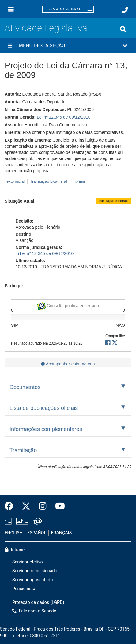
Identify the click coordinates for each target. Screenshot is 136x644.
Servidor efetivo (28, 562)
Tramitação (23, 450)
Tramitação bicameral (49, 181)
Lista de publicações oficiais (44, 408)
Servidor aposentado (32, 580)
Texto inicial (15, 181)
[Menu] (11, 9)
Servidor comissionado (35, 571)
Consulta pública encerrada (68, 305)
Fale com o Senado (34, 611)
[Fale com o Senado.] (125, 10)
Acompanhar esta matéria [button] (68, 364)
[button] (68, 46)
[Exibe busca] (123, 29)
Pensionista (24, 589)
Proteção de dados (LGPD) (38, 602)
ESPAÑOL (37, 533)
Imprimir (78, 181)
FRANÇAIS (62, 533)
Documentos (25, 387)
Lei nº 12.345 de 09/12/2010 (64, 117)
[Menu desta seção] (10, 46)
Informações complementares (46, 429)
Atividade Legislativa (46, 28)
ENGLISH (14, 533)
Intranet (15, 550)
